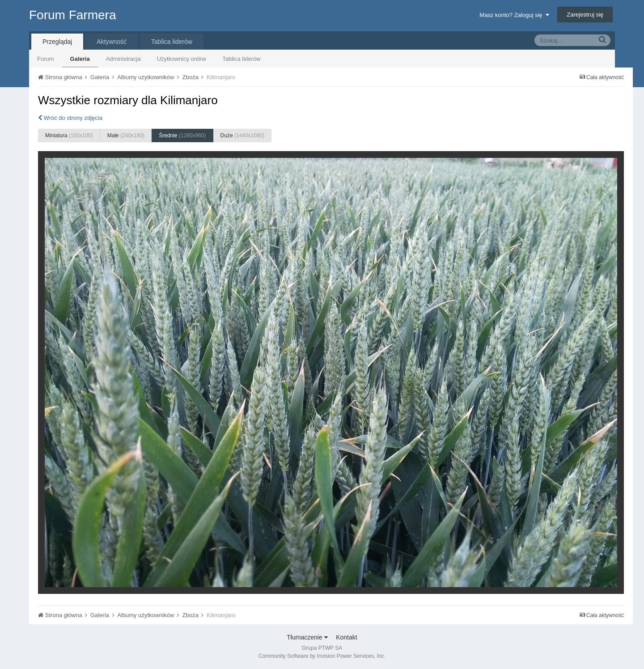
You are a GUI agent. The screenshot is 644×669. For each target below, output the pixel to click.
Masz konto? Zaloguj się (514, 15)
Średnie (182, 135)
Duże (243, 135)
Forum (46, 59)
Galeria (80, 59)
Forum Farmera (72, 15)
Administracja (123, 59)
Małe (126, 135)
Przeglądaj (57, 42)
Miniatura (69, 135)
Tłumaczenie (307, 637)
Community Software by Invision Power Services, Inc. (322, 656)
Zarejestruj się (585, 15)
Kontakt (346, 637)
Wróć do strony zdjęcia (70, 118)
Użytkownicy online (182, 59)
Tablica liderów (241, 59)
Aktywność (112, 42)
